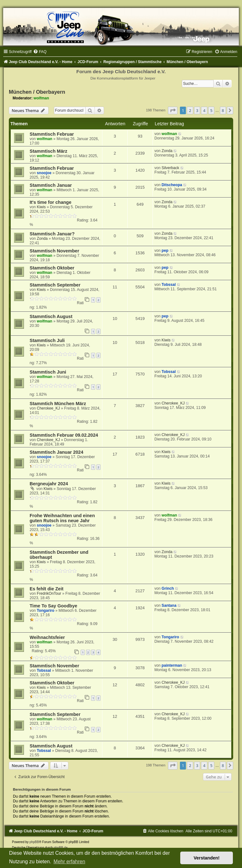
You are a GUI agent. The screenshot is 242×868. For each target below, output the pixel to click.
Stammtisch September (55, 285)
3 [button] (197, 110)
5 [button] (211, 110)
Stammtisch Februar (52, 134)
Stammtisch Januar (51, 185)
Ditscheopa (172, 185)
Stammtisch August (51, 316)
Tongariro (46, 611)
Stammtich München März (58, 404)
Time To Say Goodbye (53, 606)
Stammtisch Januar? (52, 234)
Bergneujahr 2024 (49, 484)
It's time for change (51, 202)
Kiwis (41, 207)
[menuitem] (40, 52)
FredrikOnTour (49, 593)
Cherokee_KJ (48, 408)
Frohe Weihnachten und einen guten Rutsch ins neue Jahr (62, 518)
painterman (172, 665)
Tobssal (169, 285)
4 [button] (204, 110)
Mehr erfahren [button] (69, 862)
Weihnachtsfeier (47, 637)
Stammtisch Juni (48, 372)
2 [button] (190, 110)
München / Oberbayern (37, 92)
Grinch (168, 588)
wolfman (41, 98)
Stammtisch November (54, 251)
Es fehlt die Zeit (46, 589)
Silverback (170, 168)
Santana (169, 605)
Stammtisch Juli (47, 340)
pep (165, 251)
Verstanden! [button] (207, 858)
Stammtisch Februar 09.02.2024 (64, 435)
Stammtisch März (48, 151)
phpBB (34, 842)
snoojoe (44, 173)
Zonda (167, 151)
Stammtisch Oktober (52, 268)
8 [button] (223, 110)
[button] (173, 110)
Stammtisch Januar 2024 (56, 452)
